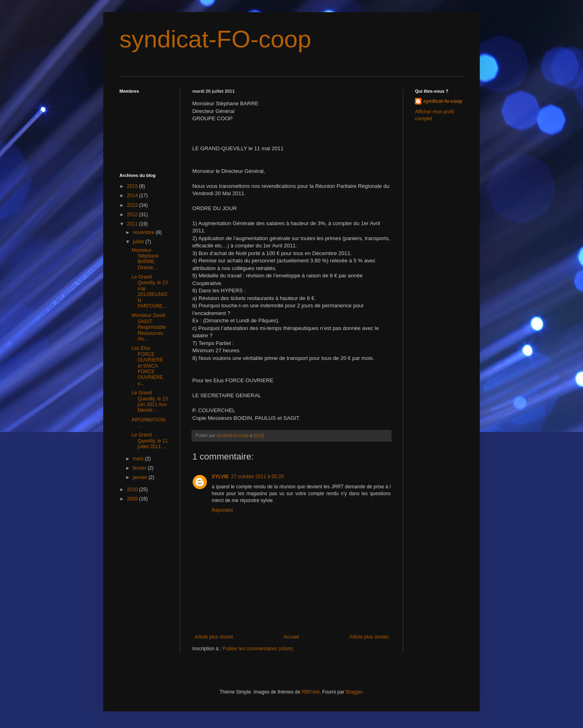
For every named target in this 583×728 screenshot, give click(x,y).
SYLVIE (220, 477)
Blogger (354, 692)
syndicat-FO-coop (215, 39)
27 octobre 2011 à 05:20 (257, 477)
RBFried (311, 692)
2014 (133, 196)
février (140, 468)
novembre (144, 232)
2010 (133, 490)
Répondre (222, 510)
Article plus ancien (369, 637)
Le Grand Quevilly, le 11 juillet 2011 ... (150, 441)
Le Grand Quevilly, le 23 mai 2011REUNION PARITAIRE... (150, 292)
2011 (133, 224)
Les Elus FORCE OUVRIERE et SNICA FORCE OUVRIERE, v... (148, 366)
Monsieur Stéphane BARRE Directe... (145, 259)
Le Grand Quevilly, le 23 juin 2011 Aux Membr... (150, 401)
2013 (133, 205)
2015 (133, 186)
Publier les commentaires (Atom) (258, 649)
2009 (133, 499)
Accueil (291, 637)
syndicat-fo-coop (443, 101)
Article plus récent (214, 637)
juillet (139, 242)
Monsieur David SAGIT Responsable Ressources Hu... (149, 327)
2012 (133, 215)
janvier (141, 477)
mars (139, 459)
